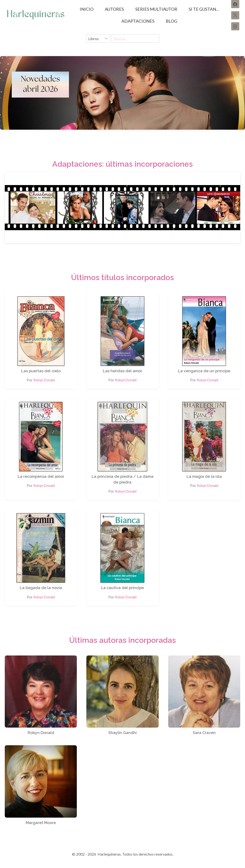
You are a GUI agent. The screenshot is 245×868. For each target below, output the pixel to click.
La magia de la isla (204, 477)
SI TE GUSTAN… (204, 9)
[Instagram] (235, 26)
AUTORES (114, 9)
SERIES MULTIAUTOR (156, 9)
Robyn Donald (44, 380)
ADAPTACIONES (138, 21)
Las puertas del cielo (41, 371)
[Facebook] (235, 4)
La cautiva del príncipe (122, 588)
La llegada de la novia (41, 588)
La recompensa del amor (41, 477)
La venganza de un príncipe (204, 371)
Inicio (87, 9)
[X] (235, 15)
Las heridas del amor (122, 371)
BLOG (172, 21)
